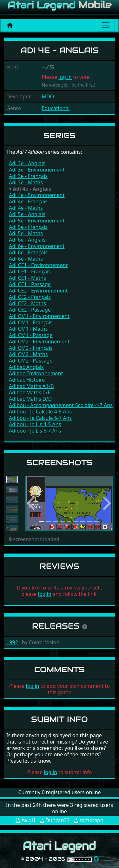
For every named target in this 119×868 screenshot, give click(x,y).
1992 (12, 642)
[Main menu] (106, 25)
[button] (32, 503)
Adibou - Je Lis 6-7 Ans (35, 431)
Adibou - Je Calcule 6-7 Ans (40, 418)
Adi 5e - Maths (26, 233)
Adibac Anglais (26, 367)
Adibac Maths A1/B (31, 386)
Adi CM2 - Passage (31, 361)
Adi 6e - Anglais (27, 240)
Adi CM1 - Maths (28, 329)
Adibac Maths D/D (30, 399)
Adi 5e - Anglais (27, 214)
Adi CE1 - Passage (30, 284)
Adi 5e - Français (28, 227)
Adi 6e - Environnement (37, 246)
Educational (56, 108)
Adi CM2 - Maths (28, 354)
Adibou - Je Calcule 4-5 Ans (40, 412)
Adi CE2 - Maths (27, 303)
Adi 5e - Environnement (37, 221)
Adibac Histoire (27, 380)
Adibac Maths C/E (30, 392)
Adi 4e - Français (28, 201)
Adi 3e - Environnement (37, 170)
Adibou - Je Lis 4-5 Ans (35, 424)
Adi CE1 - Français (30, 272)
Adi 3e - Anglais (27, 163)
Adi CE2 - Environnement (38, 291)
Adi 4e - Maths (26, 208)
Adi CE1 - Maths (27, 278)
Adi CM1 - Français (31, 322)
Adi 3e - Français (28, 176)
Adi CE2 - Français (30, 297)
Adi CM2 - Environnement (39, 342)
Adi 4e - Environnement (37, 195)
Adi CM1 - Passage (31, 335)
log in (65, 77)
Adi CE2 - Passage (30, 310)
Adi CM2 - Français (31, 348)
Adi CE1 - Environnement (38, 265)
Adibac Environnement (36, 373)
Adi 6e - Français (28, 252)
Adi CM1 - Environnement (39, 316)
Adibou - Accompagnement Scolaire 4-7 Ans (61, 405)
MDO (48, 96)
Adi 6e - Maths (26, 259)
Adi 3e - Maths (26, 182)
